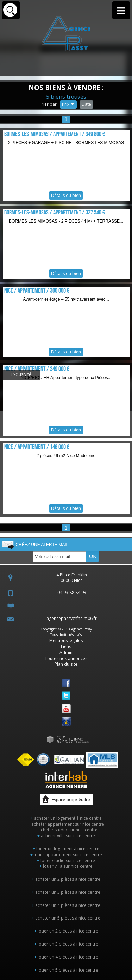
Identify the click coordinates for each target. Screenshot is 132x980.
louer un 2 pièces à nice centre (66, 931)
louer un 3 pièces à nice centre (66, 944)
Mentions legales (66, 640)
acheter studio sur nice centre (66, 830)
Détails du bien (66, 166)
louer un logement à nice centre (66, 849)
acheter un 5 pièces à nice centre (66, 918)
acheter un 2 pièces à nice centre (66, 879)
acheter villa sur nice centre (66, 836)
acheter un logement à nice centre (66, 818)
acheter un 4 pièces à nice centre (66, 905)
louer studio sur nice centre (66, 861)
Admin (66, 652)
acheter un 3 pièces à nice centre (66, 892)
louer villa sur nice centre (66, 866)
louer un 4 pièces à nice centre (66, 957)
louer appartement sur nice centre (66, 855)
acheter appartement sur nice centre (66, 824)
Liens (66, 646)
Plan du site (66, 664)
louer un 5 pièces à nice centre (66, 970)
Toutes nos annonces (66, 658)
